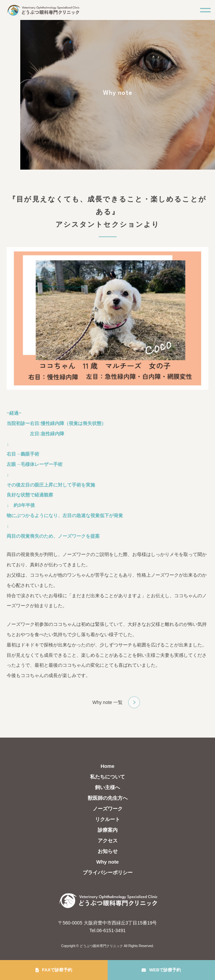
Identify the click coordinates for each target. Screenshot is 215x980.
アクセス (108, 840)
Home (108, 766)
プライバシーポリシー (108, 872)
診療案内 (108, 830)
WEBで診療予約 (165, 970)
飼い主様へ (107, 787)
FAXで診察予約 (57, 970)
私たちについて (107, 777)
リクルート (107, 819)
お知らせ (108, 851)
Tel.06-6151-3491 (107, 930)
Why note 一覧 (107, 702)
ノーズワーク (108, 809)
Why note (108, 862)
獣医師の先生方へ (108, 798)
